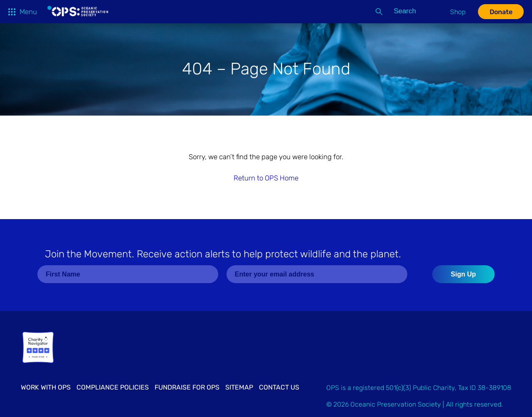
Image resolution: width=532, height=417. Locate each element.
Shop (458, 12)
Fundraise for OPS (187, 387)
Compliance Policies (113, 387)
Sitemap (239, 387)
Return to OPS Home (266, 178)
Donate (501, 12)
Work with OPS (46, 387)
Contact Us (279, 387)
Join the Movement (223, 254)
